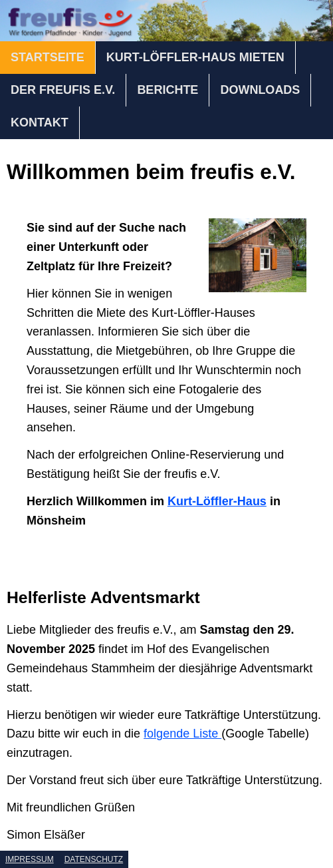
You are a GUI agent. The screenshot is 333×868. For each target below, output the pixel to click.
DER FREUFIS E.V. (63, 90)
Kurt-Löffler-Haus (217, 501)
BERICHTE (167, 90)
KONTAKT (40, 122)
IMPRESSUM (30, 859)
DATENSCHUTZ (94, 859)
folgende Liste (182, 734)
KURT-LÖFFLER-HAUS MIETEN (195, 57)
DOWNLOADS (260, 90)
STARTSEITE (48, 57)
